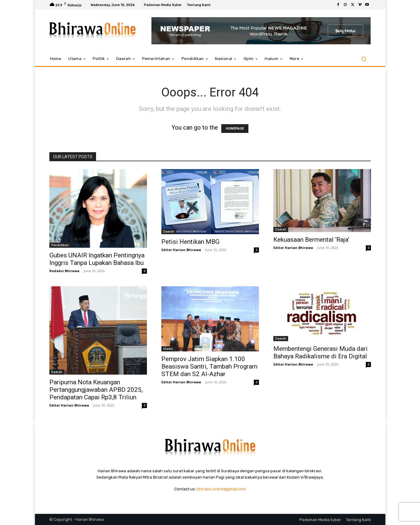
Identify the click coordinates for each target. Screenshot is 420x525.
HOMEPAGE (235, 129)
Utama (168, 349)
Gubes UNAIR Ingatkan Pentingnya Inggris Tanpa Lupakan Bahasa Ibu (97, 259)
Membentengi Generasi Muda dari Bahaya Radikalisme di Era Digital (320, 352)
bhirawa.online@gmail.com (221, 489)
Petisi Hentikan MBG (190, 242)
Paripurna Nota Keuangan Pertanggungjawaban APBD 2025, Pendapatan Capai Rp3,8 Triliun (96, 390)
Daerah (169, 231)
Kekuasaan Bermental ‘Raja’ (311, 240)
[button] (364, 59)
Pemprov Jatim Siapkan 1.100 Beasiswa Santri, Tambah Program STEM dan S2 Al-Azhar (209, 366)
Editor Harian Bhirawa (181, 250)
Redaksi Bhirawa (64, 271)
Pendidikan (60, 245)
